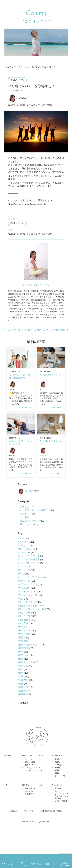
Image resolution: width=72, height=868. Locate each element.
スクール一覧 (57, 780)
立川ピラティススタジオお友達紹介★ (21, 386)
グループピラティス (29, 582)
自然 (21, 707)
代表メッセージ (31, 789)
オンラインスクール (29, 575)
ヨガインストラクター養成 (33, 630)
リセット (23, 648)
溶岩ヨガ (23, 689)
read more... (27, 419)
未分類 (23, 535)
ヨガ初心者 (25, 641)
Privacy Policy (29, 836)
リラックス (25, 656)
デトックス (25, 590)
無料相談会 (36, 864)
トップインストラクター (34, 795)
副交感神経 (25, 671)
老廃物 (22, 700)
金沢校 (57, 792)
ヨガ (21, 619)
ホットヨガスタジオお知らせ (35, 527)
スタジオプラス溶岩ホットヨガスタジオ (28, 339)
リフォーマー (26, 652)
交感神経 (23, 663)
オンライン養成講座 (29, 579)
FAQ (40, 810)
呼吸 (21, 674)
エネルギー (25, 571)
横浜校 (57, 795)
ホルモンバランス (28, 612)
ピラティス (25, 601)
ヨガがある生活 (27, 623)
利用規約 (14, 836)
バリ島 (22, 107)
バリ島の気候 (58, 339)
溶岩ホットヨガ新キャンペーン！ (21, 454)
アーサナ (24, 524)
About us (28, 784)
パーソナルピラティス (30, 597)
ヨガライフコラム (14, 67)
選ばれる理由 (30, 787)
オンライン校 (60, 801)
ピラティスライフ (28, 604)
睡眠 (21, 693)
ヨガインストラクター (30, 626)
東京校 (57, 784)
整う (21, 682)
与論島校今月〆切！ (50, 385)
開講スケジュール (22, 864)
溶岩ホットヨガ (27, 685)
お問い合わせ (50, 864)
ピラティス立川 (61, 826)
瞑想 (21, 696)
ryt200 (13, 107)
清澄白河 (58, 813)
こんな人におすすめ (33, 792)
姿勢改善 (23, 678)
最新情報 (7, 780)
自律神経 (23, 704)
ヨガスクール (26, 634)
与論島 (22, 660)
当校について (27, 780)
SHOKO (18, 99)
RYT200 (41, 780)
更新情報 (26, 810)
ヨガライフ (35, 107)
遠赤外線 (23, 715)
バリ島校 (58, 789)
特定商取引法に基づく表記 (51, 836)
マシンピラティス (28, 615)
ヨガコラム (29, 816)
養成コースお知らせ (30, 538)
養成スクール (18, 80)
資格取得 (23, 711)
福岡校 (57, 798)
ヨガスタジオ (57, 810)
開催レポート (30, 813)
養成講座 (23, 718)
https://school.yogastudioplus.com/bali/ (28, 208)
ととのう (23, 560)
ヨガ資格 (49, 107)
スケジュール (9, 810)
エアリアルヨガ (27, 568)
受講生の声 (29, 819)
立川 (56, 816)
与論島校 (58, 787)
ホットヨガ (25, 608)
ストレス (23, 586)
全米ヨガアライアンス (30, 667)
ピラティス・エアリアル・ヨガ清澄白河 (61, 821)
